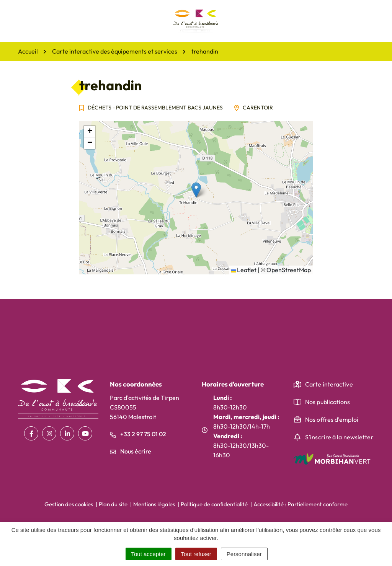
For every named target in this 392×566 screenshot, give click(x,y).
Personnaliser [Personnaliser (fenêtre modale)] (244, 554)
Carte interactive (329, 384)
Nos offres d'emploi (332, 419)
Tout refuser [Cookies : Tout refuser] (196, 554)
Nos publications (328, 402)
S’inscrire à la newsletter (339, 437)
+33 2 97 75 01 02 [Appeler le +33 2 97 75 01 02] (138, 434)
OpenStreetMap (289, 270)
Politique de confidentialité (214, 504)
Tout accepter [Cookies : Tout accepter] (149, 554)
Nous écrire (131, 451)
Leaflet (244, 270)
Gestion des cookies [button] (69, 504)
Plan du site (113, 504)
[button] (196, 190)
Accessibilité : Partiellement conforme (301, 504)
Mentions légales (154, 504)
